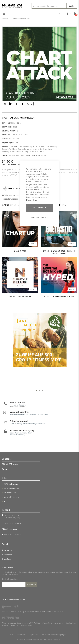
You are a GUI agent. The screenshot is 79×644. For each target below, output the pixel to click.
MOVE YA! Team (10, 464)
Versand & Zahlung (12, 497)
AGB (12, 635)
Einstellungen (39, 218)
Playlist (30, 104)
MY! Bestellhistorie (11, 488)
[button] (61, 14)
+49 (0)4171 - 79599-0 (18, 406)
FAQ (6, 501)
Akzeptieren (40, 208)
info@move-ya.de (11, 529)
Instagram (7, 555)
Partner (6, 469)
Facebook (7, 550)
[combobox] (49, 6)
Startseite (5, 19)
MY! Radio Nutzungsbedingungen (54, 635)
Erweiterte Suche (11, 493)
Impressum (34, 635)
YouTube (6, 559)
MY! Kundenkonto (11, 484)
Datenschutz (32, 200)
